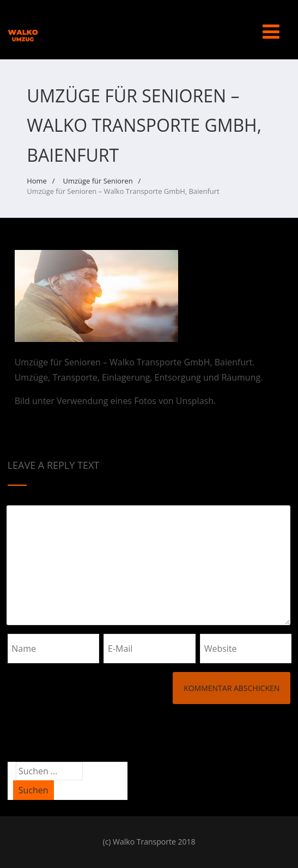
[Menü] (271, 31)
